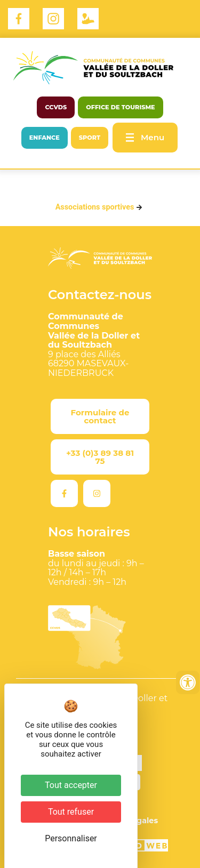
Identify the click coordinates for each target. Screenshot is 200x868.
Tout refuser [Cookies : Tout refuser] (71, 812)
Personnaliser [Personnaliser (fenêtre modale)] (71, 838)
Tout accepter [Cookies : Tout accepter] (71, 785)
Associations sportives (95, 207)
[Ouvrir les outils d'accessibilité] (188, 682)
